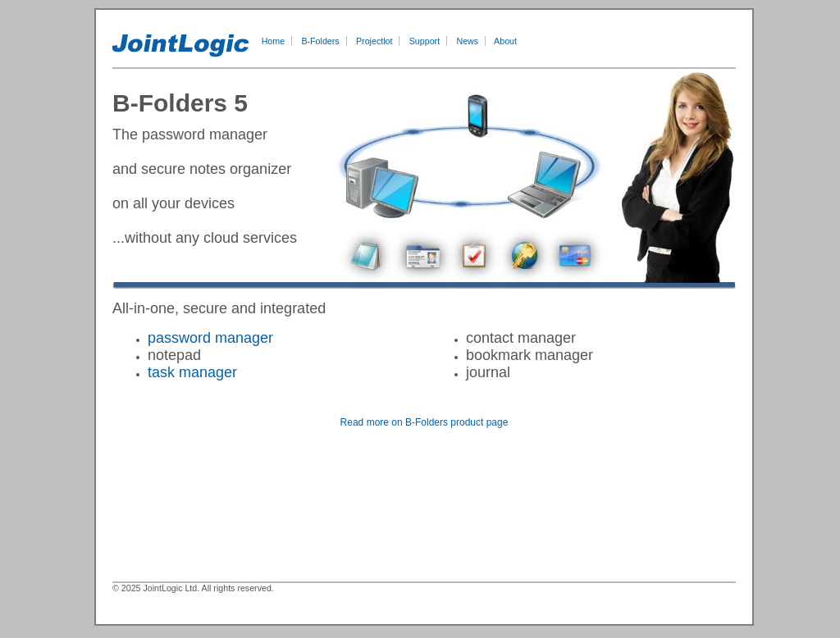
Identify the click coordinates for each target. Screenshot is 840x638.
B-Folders (320, 41)
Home (273, 41)
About (505, 41)
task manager (192, 372)
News (467, 41)
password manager (210, 338)
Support (425, 41)
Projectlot (374, 41)
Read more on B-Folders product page (425, 422)
